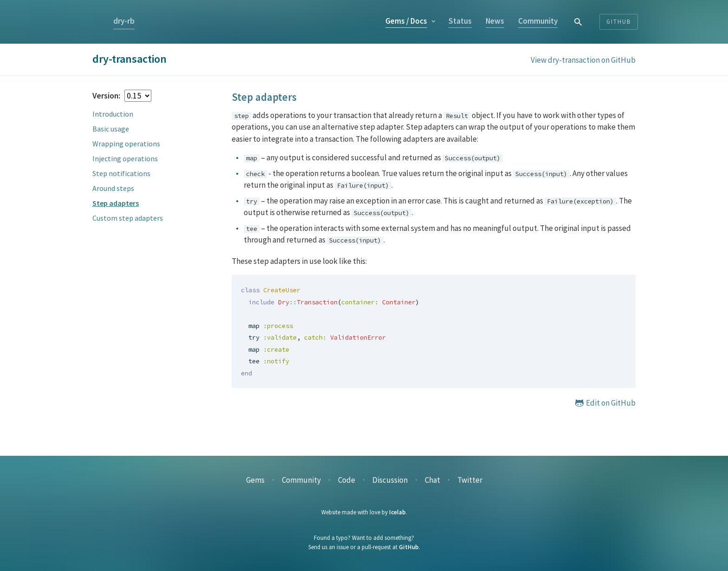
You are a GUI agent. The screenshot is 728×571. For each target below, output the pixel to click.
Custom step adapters (128, 218)
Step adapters (116, 203)
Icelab (397, 512)
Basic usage (111, 129)
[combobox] (578, 22)
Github (619, 22)
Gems (406, 21)
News (495, 21)
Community (538, 21)
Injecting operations (125, 158)
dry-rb (124, 21)
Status (460, 21)
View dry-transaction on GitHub (583, 60)
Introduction (113, 114)
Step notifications (121, 173)
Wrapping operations (126, 144)
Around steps (113, 188)
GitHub (409, 547)
